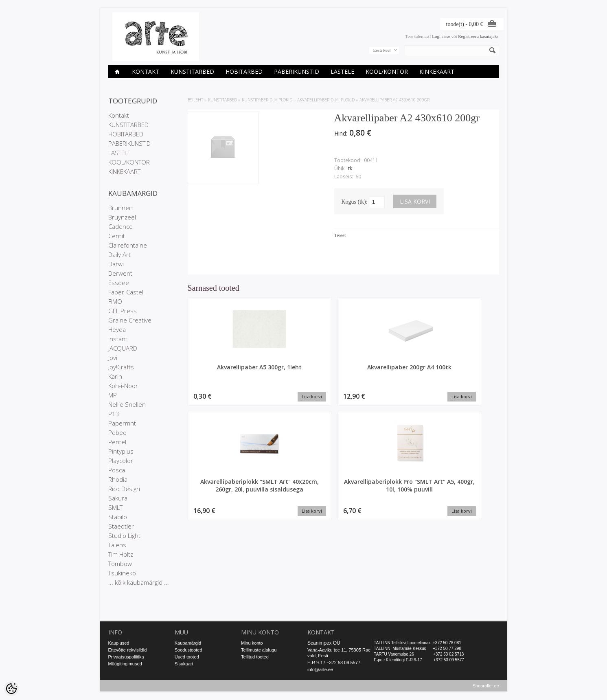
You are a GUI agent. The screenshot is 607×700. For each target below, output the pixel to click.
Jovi (113, 358)
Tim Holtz (121, 554)
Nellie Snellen (127, 404)
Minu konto (252, 643)
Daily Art (119, 255)
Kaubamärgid (188, 643)
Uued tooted (187, 657)
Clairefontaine (128, 245)
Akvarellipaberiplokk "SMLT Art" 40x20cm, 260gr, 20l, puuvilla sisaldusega (383, 379)
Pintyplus (121, 451)
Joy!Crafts (121, 367)
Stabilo (118, 517)
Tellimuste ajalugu (259, 650)
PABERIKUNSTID (297, 71)
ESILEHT (195, 100)
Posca (117, 470)
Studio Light (124, 535)
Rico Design (124, 489)
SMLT (115, 507)
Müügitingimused (125, 664)
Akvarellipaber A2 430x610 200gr (394, 100)
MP (113, 395)
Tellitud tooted (255, 657)
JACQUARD (123, 348)
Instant (118, 339)
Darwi (116, 264)
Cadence (121, 226)
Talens (117, 545)
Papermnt (122, 423)
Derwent (120, 273)
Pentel (117, 442)
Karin (115, 376)
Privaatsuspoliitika (126, 657)
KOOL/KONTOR (387, 71)
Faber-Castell (126, 292)
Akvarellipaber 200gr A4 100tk (304, 371)
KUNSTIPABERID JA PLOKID (267, 100)
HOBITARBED (244, 71)
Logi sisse (441, 36)
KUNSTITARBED (192, 71)
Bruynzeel (122, 217)
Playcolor (121, 461)
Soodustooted (188, 650)
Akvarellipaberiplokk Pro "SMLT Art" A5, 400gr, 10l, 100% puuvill (462, 379)
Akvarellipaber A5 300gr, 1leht (224, 371)
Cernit (117, 236)
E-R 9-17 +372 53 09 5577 (334, 663)
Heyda (117, 329)
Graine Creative (130, 320)
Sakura (118, 498)
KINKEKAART (437, 71)
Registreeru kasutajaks (478, 36)
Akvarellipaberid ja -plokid (326, 100)
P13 (114, 414)
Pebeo (117, 432)
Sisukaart (184, 664)
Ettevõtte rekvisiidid (128, 650)
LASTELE (342, 71)
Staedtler (121, 526)
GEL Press (123, 311)
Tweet (340, 235)
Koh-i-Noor (123, 386)
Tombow (120, 564)
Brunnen (121, 208)
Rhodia (118, 479)
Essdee (119, 283)
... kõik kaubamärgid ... (139, 582)
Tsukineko (122, 573)
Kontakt (146, 71)
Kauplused (119, 643)
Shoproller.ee (486, 686)
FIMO (115, 301)
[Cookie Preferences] (11, 689)
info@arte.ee (320, 669)
